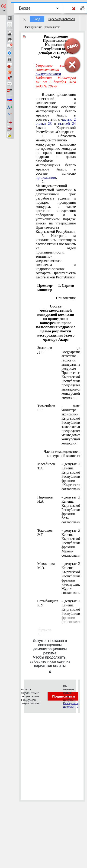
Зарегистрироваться (62, 19)
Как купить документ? (71, 705)
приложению (46, 177)
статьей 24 (67, 124)
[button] (4, 8)
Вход (37, 19)
